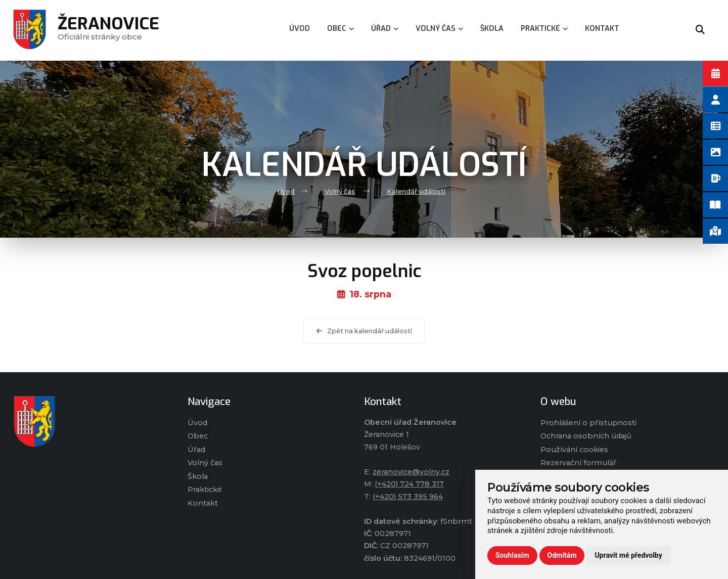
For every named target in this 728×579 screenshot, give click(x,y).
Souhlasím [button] (512, 555)
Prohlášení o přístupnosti (588, 423)
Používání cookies (574, 450)
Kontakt (203, 503)
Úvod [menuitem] (300, 29)
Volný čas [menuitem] (439, 29)
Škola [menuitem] (492, 29)
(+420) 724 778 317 (409, 484)
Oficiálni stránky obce (108, 30)
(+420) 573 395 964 (408, 497)
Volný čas (340, 191)
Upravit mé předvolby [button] (628, 555)
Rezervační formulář (578, 463)
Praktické (205, 489)
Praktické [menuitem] (544, 29)
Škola (198, 476)
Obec (198, 436)
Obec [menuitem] (340, 29)
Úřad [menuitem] (385, 29)
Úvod (286, 191)
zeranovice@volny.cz (411, 472)
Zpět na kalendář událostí (364, 331)
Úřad (196, 450)
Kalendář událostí (416, 191)
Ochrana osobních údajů (586, 436)
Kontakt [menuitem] (602, 29)
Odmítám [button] (562, 555)
